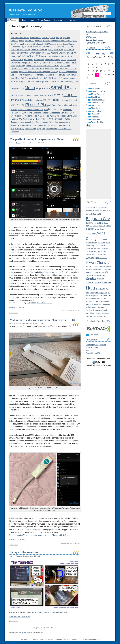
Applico (33, 75)
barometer (34, 110)
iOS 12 (67, 47)
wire (12, 75)
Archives (74, 20)
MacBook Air (36, 38)
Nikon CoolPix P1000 (61, 119)
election (94, 251)
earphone (23, 72)
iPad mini (31, 72)
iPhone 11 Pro (35, 56)
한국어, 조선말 (72, 311)
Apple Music (16, 82)
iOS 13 (25, 56)
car (95, 229)
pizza (92, 293)
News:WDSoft (98, 103)
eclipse (43, 95)
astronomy (21, 66)
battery (38, 63)
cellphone (15, 60)
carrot (13, 78)
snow (107, 301)
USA (33, 63)
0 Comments (25, 617)
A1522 (14, 110)
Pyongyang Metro (93, 43)
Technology (12, 307)
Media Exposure (98, 94)
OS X (72, 113)
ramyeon (94, 296)
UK (29, 63)
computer (47, 56)
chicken (94, 243)
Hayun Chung (26, 47)
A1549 (20, 110)
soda (88, 304)
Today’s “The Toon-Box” (25, 552)
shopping (18, 75)
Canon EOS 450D (33, 66)
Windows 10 (56, 53)
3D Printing (97, 111)
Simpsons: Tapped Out (42, 113)
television (39, 41)
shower (49, 129)
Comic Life (65, 113)
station (88, 307)
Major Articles (60, 20)
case (61, 122)
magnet (67, 125)
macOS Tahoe (92, 348)
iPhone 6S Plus (37, 69)
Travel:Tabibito (97, 122)
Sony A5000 (65, 66)
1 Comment (21, 307)
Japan (64, 60)
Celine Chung (68, 44)
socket (74, 72)
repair (53, 41)
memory (46, 38)
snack (101, 301)
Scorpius (39, 122)
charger (23, 59)
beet (32, 82)
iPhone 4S (57, 100)
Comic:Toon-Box (14, 617)
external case (51, 47)
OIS (50, 105)
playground (103, 293)
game (30, 113)
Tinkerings (96, 108)
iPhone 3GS (55, 109)
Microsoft (37, 53)
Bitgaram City (17, 128)
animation (104, 207)
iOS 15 (47, 78)
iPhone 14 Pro (44, 125)
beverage (39, 81)
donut (61, 75)
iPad (46, 110)
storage (50, 303)
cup (101, 249)
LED (63, 63)
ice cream (34, 78)
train (87, 313)
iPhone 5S (26, 50)
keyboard (56, 56)
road (91, 299)
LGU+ (24, 113)
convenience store (92, 249)
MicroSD (14, 41)
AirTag (50, 50)
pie (50, 75)
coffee (108, 243)
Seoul (13, 53)
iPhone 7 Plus (31, 129)
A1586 (26, 110)
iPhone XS (47, 119)
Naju (39, 128)
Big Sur (42, 47)
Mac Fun (96, 114)
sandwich (96, 299)
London (103, 275)
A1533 (25, 100)
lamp (59, 63)
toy (107, 310)
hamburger (103, 258)
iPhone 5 (39, 72)
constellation (30, 122)
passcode (56, 113)
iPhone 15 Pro (31, 125)
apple (74, 53)
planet (96, 293)
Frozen (99, 254)
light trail (74, 100)
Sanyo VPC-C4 (43, 88)
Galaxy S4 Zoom (65, 129)
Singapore (15, 122)
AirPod (47, 82)
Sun (74, 95)
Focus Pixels (71, 105)
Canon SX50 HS (57, 125)
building (100, 223)
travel (22, 122)
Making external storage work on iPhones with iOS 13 (42, 320)
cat (98, 229)
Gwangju (70, 82)
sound (67, 100)
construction (100, 246)
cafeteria (96, 226)
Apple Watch (59, 69)
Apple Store (58, 50)
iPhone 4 (16, 100)
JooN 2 (30, 60)
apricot (40, 75)
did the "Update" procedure (49, 272)
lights (98, 275)
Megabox (91, 278)
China (69, 116)
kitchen (102, 272)
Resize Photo (49, 116)
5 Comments (21, 540)
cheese (55, 75)
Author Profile (44, 20)
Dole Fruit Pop (22, 78)
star (67, 95)
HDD (47, 44)
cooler (42, 60)
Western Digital (56, 44)
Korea (69, 60)
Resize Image (37, 116)
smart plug (66, 72)
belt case (69, 69)
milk (98, 279)
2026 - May (100, 54)
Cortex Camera (58, 105)
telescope (49, 69)
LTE (49, 100)
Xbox (70, 56)
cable (44, 63)
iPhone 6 (15, 113)
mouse (22, 41)
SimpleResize (61, 116)
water (55, 129)
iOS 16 (21, 89)
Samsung (15, 132)
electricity (54, 72)
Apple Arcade (70, 78)
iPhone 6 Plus (36, 105)
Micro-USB (51, 63)
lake (87, 275)
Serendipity (21, 633)
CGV (99, 239)
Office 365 (46, 53)
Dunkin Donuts (70, 75)
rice (87, 299)
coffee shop (90, 246)
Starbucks (106, 304)
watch (36, 60)
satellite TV (29, 41)
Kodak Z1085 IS (55, 95)
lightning (67, 38)
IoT (60, 72)
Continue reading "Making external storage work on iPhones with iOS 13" (39, 535)
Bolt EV (89, 223)
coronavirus (15, 47)
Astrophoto (96, 89)
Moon (30, 88)
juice (41, 78)
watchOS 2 (29, 119)
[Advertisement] (99, 164)
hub (23, 38)
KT (20, 113)
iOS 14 (74, 47)
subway (94, 307)
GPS (75, 69)
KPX (107, 272)
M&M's (13, 105)
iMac (27, 38)
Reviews (96, 117)
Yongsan (26, 75)
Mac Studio (55, 82)
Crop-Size (15, 116)
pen (12, 72)
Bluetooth (40, 44)
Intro (32, 20)
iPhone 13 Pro (57, 78)
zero (105, 316)
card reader (16, 38)
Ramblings (96, 97)
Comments (94, 335)
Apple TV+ (26, 82)
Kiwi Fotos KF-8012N (50, 66)
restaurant (107, 296)
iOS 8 (41, 110)
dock (16, 72)
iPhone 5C (67, 110)
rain (44, 129)
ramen (88, 296)
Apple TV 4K (69, 50)
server (15, 44)
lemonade (92, 275)
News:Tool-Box (98, 100)
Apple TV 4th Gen (51, 122)
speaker (47, 72)
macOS (32, 44)
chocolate (101, 243)
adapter (59, 38)
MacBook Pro (62, 41)
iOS (19, 56)
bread (94, 223)
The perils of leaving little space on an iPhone (37, 139)
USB (53, 38)
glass (22, 125)
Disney (88, 251)
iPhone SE (43, 50)
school (35, 47)
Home (24, 20)
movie (89, 282)
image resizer (25, 116)
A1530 (43, 100)
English (78, 311)
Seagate (61, 47)
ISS (93, 272)
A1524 (21, 105)
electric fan (49, 60)
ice (108, 263)
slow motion (35, 100)
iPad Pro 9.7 (16, 50)
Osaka (46, 75)
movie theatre (102, 282)
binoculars (26, 95)
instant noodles (100, 267)
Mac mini (47, 41)
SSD (70, 41)
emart (63, 82)
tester (68, 63)
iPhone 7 (34, 50)
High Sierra (24, 44)
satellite (60, 87)
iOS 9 (21, 119)
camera (14, 56)
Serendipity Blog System (96, 345)
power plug (66, 53)
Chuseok (34, 95)
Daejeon (105, 249)
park (87, 293)
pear (16, 89)
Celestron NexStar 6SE (20, 69)
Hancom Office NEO (24, 53)
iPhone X (38, 119)
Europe (57, 60)
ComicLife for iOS (93, 353)
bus (91, 226)
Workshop (12, 540)
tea (90, 310)
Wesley (18, 143)
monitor (64, 56)
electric (100, 251)
